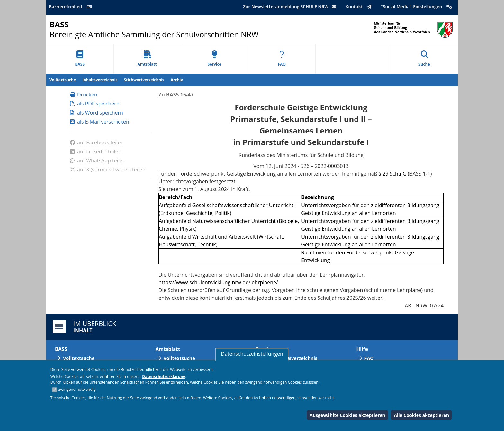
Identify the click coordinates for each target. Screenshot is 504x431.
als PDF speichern (95, 104)
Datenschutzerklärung (164, 376)
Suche (424, 59)
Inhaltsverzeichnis (100, 80)
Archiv (177, 80)
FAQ (282, 59)
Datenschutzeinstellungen (252, 354)
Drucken (84, 95)
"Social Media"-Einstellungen (417, 7)
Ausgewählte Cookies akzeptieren (347, 415)
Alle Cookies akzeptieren (421, 415)
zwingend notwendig (77, 389)
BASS (80, 59)
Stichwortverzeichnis (144, 80)
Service (215, 59)
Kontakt (360, 7)
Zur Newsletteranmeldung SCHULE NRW (291, 7)
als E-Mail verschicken (100, 122)
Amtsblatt (147, 59)
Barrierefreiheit (71, 7)
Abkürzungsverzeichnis (291, 358)
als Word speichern (97, 113)
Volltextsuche (63, 80)
